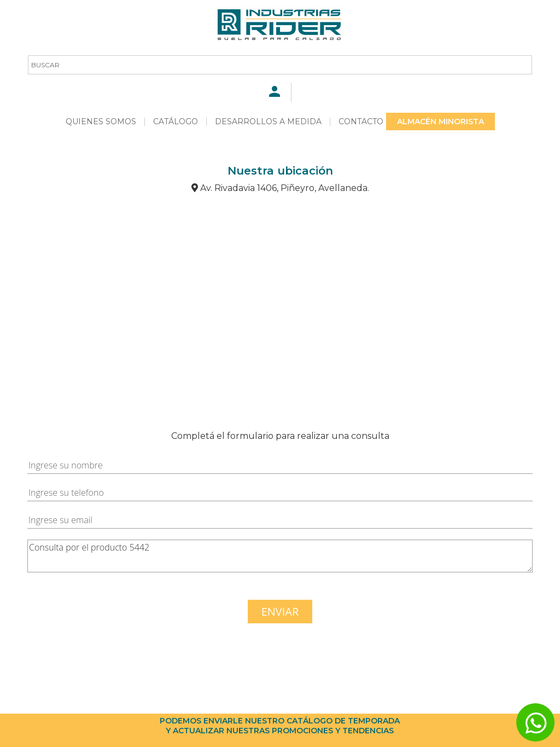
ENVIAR (280, 612)
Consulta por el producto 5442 (280, 556)
